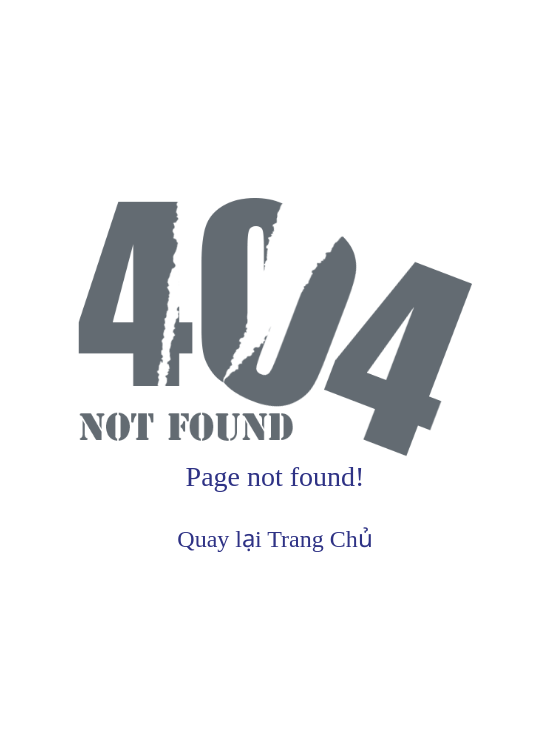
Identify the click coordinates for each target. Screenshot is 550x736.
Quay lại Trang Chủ (274, 539)
